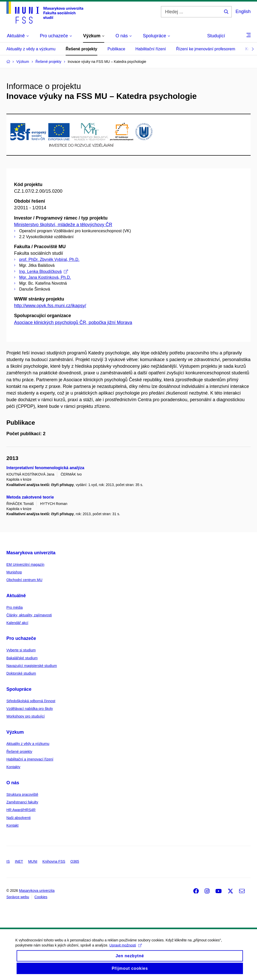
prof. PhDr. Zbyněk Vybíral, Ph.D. (49, 260)
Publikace (116, 49)
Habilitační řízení (151, 49)
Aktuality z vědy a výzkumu (31, 49)
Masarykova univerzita (31, 553)
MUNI (33, 861)
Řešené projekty (81, 49)
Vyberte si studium (21, 650)
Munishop (14, 572)
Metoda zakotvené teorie (30, 497)
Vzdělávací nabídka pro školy (30, 709)
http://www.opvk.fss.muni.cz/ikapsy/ (50, 306)
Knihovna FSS (54, 861)
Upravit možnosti (126, 950)
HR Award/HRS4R (21, 810)
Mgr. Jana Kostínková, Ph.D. (45, 277)
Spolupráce (19, 689)
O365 (75, 861)
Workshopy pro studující (26, 716)
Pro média (15, 607)
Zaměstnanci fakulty (22, 802)
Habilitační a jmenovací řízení (30, 759)
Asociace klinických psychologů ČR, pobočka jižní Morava (73, 322)
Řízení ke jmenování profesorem (206, 49)
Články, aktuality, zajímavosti (29, 615)
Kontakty (13, 767)
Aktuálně (16, 596)
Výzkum (15, 732)
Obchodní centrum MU (24, 580)
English (243, 11)
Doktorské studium (21, 673)
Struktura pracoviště (22, 794)
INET (19, 861)
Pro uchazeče (21, 638)
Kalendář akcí (17, 623)
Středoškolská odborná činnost (31, 701)
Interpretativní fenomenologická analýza (45, 468)
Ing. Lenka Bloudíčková (44, 272)
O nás (13, 783)
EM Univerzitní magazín (25, 564)
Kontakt (12, 825)
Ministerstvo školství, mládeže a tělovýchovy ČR (63, 225)
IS (8, 861)
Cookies (41, 897)
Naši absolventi (19, 818)
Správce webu (18, 897)
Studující (216, 36)
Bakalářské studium (22, 658)
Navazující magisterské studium (32, 666)
